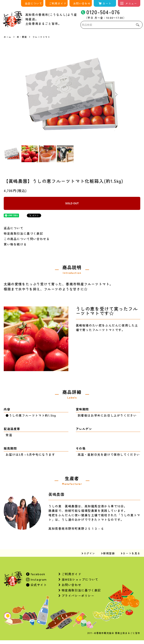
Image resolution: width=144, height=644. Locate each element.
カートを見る (132, 553)
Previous (28, 95)
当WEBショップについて (80, 579)
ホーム (8, 37)
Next (116, 95)
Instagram (38, 579)
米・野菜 (22, 37)
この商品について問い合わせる (27, 239)
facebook (37, 574)
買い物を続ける (15, 244)
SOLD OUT (72, 203)
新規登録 (109, 553)
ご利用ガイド (58, 3)
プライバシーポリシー (78, 596)
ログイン (89, 553)
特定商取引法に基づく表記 (23, 233)
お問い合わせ (82, 3)
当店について (34, 3)
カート (107, 3)
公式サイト (38, 585)
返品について (14, 228)
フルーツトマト (41, 37)
